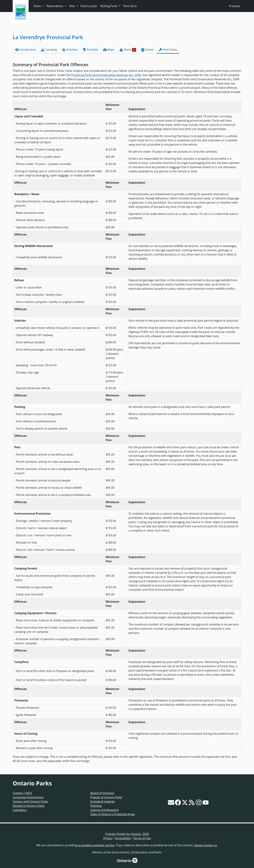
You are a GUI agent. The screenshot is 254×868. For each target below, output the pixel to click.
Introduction (25, 50)
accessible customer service (96, 845)
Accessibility (123, 838)
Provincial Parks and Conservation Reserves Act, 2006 (106, 75)
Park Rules (168, 50)
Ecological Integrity (103, 801)
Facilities (90, 50)
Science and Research (105, 810)
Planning (96, 806)
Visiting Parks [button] (109, 6)
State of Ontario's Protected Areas (113, 814)
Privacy (108, 838)
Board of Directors (102, 793)
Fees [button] (72, 6)
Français (234, 6)
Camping (49, 50)
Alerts (128, 50)
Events (147, 50)
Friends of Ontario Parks (106, 797)
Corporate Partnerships (28, 797)
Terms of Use (142, 838)
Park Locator (89, 6)
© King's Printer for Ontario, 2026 (127, 834)
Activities (70, 50)
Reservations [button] (55, 6)
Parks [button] (37, 6)
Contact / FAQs (22, 793)
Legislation (20, 810)
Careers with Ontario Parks (30, 801)
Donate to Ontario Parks (29, 806)
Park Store (130, 6)
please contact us (206, 845)
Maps (109, 50)
